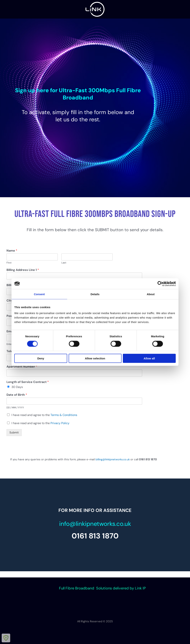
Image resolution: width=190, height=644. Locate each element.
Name (12, 251)
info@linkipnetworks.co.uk (95, 523)
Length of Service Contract (28, 382)
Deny (41, 359)
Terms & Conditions (64, 415)
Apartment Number (22, 367)
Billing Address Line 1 (23, 270)
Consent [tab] (39, 294)
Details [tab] (95, 294)
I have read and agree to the (44, 415)
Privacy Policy (60, 423)
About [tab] (151, 294)
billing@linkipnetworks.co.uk (114, 459)
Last (64, 263)
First (9, 263)
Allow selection (95, 359)
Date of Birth (17, 395)
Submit (14, 432)
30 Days (17, 387)
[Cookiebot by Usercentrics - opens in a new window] (159, 284)
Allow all (149, 359)
